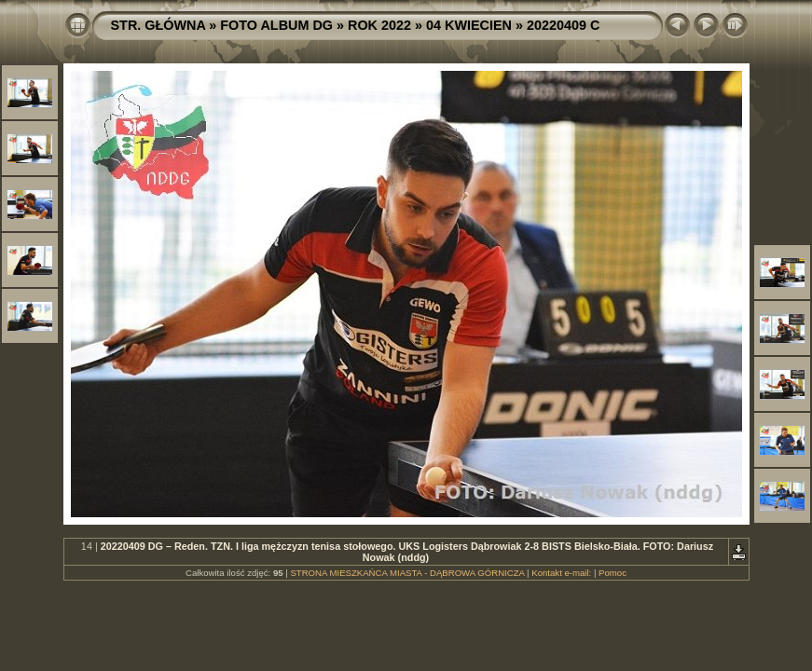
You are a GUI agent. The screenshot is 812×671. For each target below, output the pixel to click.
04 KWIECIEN (469, 25)
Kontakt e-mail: (561, 573)
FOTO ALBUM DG (276, 25)
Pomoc (612, 573)
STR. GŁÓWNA (158, 25)
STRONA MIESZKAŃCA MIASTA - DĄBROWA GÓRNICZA (407, 573)
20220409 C (563, 25)
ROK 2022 (379, 25)
